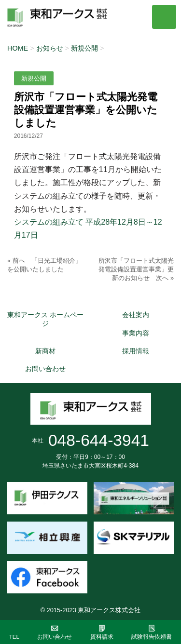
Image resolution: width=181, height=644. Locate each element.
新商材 (45, 351)
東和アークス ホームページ (45, 319)
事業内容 (136, 333)
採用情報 (136, 351)
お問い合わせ (45, 369)
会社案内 (136, 315)
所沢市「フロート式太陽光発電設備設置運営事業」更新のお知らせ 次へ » (136, 269)
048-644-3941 (99, 440)
